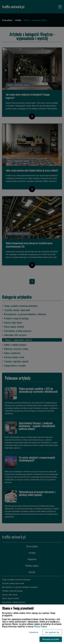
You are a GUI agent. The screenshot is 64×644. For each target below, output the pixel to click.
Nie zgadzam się (52, 632)
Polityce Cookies (40, 626)
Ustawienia (33, 632)
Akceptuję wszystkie (51, 639)
